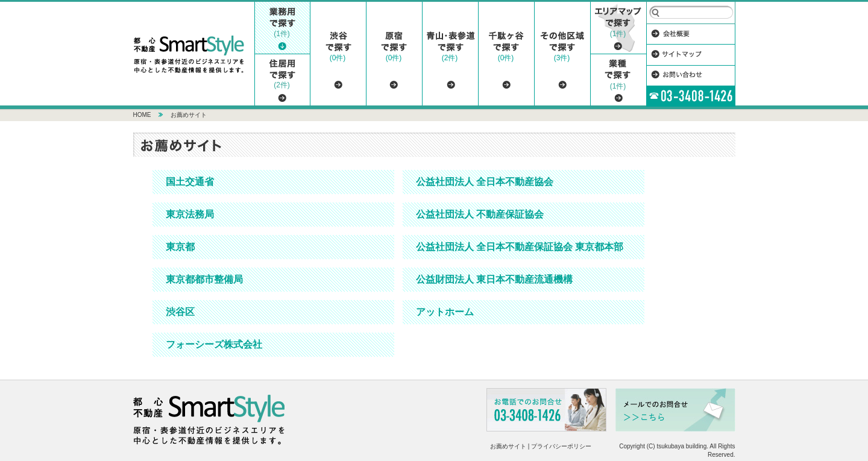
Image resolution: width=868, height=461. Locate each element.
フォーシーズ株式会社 (214, 344)
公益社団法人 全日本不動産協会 (485, 182)
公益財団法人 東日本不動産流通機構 (494, 279)
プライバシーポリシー (561, 446)
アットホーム (445, 312)
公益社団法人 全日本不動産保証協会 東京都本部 (520, 247)
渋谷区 (180, 312)
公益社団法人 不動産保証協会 (480, 214)
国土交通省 (190, 182)
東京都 (180, 247)
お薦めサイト (189, 115)
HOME (142, 115)
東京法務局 (190, 214)
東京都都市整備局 (204, 279)
